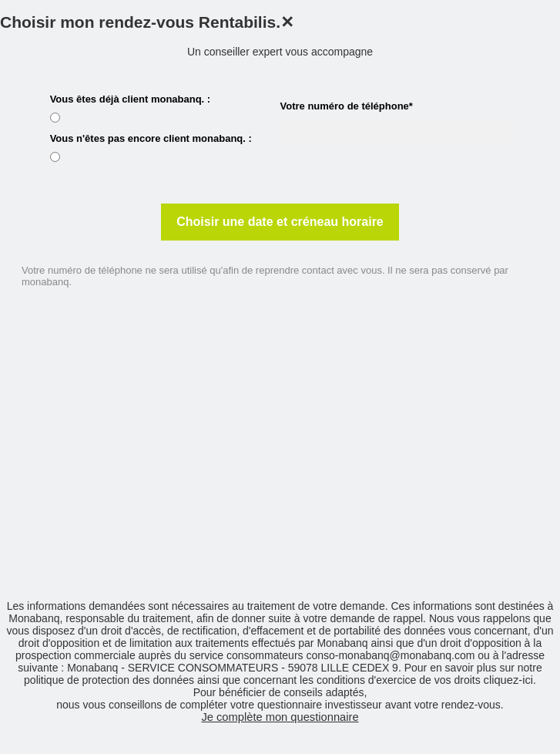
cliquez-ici (508, 680)
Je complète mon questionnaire (280, 717)
